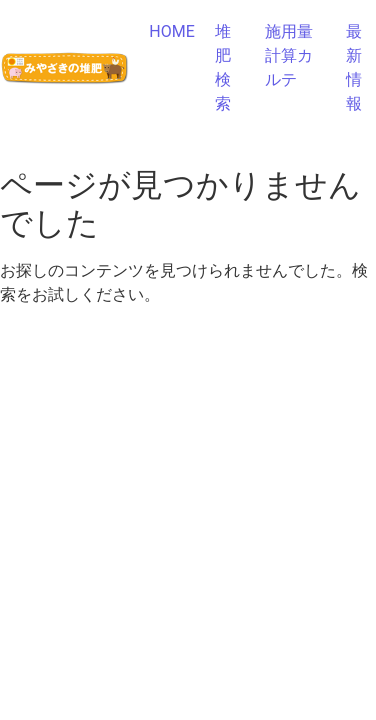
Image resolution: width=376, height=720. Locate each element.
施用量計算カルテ (289, 55)
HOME (171, 31)
